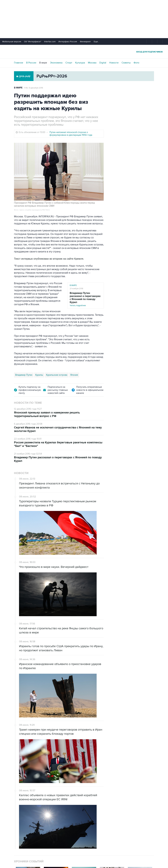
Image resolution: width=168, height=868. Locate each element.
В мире (43, 63)
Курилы (39, 375)
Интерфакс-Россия (68, 42)
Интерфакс (84, 52)
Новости (114, 63)
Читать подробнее (86, 299)
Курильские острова (57, 375)
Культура (80, 63)
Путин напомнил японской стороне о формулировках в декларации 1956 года (71, 134)
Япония (74, 375)
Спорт (69, 63)
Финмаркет (85, 42)
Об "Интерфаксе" (33, 42)
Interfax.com (50, 42)
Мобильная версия (12, 42)
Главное (19, 63)
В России (31, 63)
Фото (136, 63)
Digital (103, 63)
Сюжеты (126, 63)
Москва (92, 63)
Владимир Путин (24, 375)
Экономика (56, 63)
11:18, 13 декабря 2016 (34, 88)
